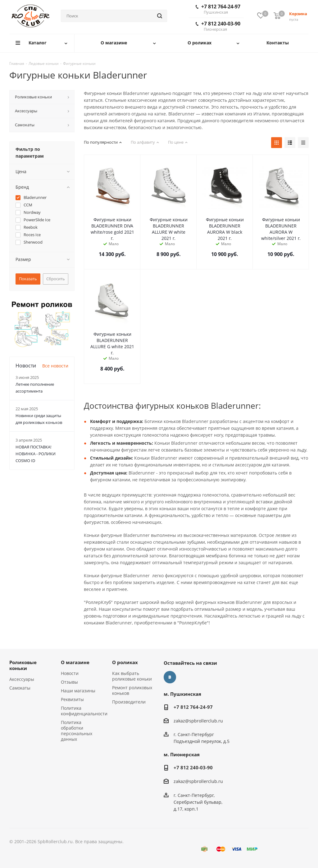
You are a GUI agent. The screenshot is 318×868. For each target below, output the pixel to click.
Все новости (55, 366)
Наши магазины (78, 691)
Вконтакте (170, 677)
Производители (129, 702)
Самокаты (20, 688)
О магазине (75, 662)
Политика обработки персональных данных (77, 731)
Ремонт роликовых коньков (132, 690)
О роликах (125, 662)
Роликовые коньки (23, 665)
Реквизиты (72, 699)
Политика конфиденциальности (84, 711)
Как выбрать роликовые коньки (132, 676)
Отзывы (69, 682)
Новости (70, 673)
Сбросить (56, 279)
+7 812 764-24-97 (218, 9)
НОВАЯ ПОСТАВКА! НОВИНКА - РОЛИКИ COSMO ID (36, 454)
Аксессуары (22, 679)
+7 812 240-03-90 (218, 26)
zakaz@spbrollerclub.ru (198, 721)
